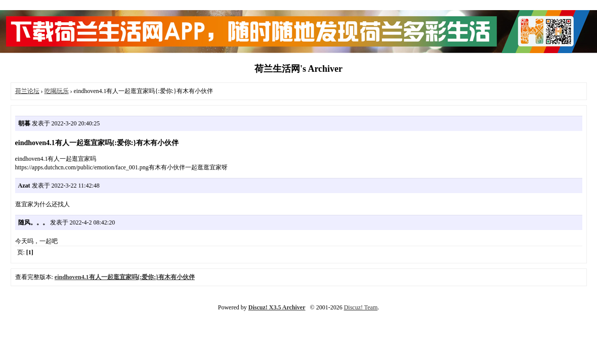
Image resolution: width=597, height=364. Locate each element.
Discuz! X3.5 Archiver (277, 307)
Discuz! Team (361, 307)
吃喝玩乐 (57, 91)
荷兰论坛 (27, 91)
